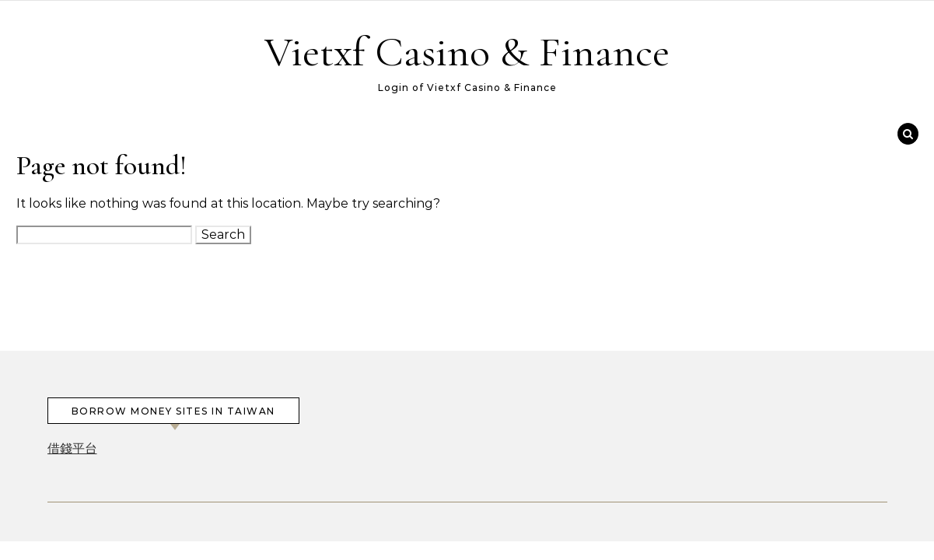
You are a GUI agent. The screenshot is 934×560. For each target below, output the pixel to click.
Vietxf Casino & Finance (467, 52)
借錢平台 (72, 448)
